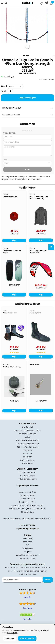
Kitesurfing (27, 542)
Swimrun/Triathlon (28, 558)
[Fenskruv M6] (41, 395)
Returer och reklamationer (27, 444)
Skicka (48, 580)
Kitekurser (27, 457)
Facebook (28, 608)
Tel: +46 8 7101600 (28, 525)
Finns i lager (9, 77)
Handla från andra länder (27, 440)
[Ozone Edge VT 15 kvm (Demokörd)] (41, 278)
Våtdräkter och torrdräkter (28, 555)
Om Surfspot (28, 427)
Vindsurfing (28, 539)
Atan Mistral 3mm (10, 313)
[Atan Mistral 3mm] (14, 342)
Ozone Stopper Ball (10, 197)
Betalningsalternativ (27, 434)
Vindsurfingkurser (28, 460)
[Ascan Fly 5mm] (41, 342)
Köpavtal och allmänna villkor (27, 430)
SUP (27, 545)
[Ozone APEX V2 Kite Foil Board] (14, 280)
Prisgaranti (28, 450)
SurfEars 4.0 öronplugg (12, 367)
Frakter (27, 437)
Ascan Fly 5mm (35, 313)
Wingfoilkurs (27, 464)
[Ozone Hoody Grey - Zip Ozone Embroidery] (41, 226)
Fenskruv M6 (34, 364)
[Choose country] (42, 3)
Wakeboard (27, 548)
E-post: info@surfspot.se (27, 529)
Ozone (26, 55)
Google (28, 597)
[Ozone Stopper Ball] (14, 226)
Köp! (41, 240)
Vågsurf (28, 552)
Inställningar (10, 638)
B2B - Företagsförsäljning (28, 447)
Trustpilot (27, 619)
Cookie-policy (13, 633)
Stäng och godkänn (27, 638)
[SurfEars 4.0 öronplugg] (14, 396)
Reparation (28, 454)
